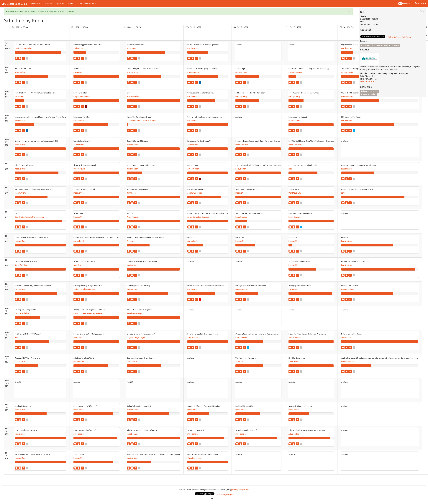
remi (290, 169)
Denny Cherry (241, 96)
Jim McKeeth (79, 241)
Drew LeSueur (241, 72)
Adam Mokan (20, 72)
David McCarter (242, 145)
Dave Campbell (242, 289)
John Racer (131, 193)
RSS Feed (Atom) (379, 45)
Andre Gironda (295, 337)
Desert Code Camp (14, 4)
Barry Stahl (78, 337)
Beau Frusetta (241, 217)
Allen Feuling (132, 217)
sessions (404, 4)
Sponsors (60, 3)
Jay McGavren (193, 169)
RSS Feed (365, 45)
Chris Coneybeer (296, 72)
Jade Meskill (193, 337)
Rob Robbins (132, 48)
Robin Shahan (294, 217)
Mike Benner (20, 434)
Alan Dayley (78, 265)
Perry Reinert (241, 169)
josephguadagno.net (240, 490)
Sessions (36, 3)
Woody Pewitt (347, 72)
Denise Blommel (348, 362)
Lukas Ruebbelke (22, 313)
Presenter (78, 72)
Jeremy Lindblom (195, 193)
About (71, 3)
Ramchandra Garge (135, 313)
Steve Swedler (133, 96)
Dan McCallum (295, 193)
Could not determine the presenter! (142, 121)
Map (362, 82)
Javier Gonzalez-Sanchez (198, 217)
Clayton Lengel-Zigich (24, 48)
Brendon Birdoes (348, 289)
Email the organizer (370, 91)
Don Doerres (79, 362)
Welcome (420, 3)
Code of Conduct (369, 94)
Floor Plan (370, 82)
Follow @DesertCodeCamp (399, 37)
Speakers (48, 3)
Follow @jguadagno (225, 494)
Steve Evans (346, 337)
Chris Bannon (193, 72)
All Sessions (394, 45)
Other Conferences (87, 3)
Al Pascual (240, 362)
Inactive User (193, 48)
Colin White (78, 48)
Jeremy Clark (79, 145)
